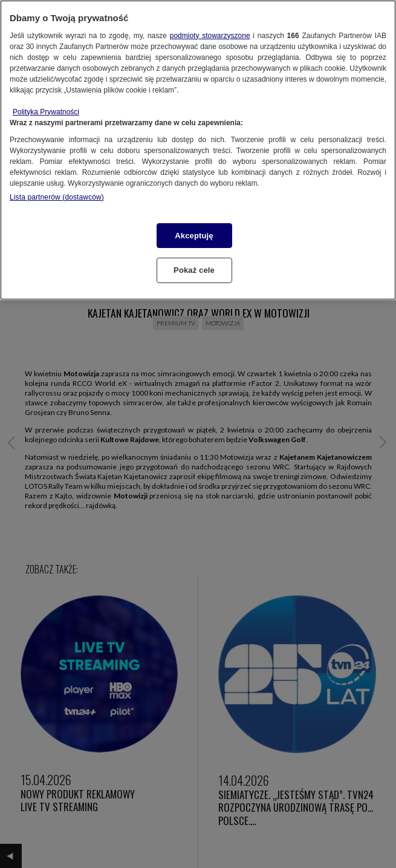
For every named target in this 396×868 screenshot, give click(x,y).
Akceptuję (194, 236)
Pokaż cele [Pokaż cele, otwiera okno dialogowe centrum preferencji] (194, 270)
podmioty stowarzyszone (210, 36)
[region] (198, 150)
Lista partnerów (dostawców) (57, 197)
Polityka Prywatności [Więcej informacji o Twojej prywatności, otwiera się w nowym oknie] (46, 112)
